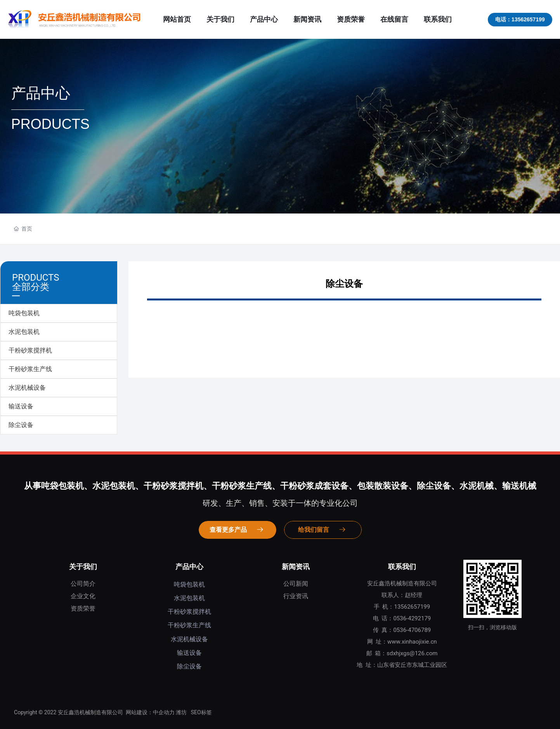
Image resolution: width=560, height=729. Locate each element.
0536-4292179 (412, 618)
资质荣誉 (83, 608)
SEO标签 (201, 712)
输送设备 (21, 406)
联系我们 (402, 567)
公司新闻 (296, 584)
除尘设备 (21, 425)
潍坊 (181, 712)
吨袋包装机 (24, 313)
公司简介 (83, 584)
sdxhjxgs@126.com (412, 653)
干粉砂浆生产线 (30, 369)
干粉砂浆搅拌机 (30, 350)
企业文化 (83, 596)
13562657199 (412, 607)
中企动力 (164, 712)
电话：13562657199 (520, 19)
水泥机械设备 (27, 388)
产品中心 (189, 567)
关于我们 (83, 567)
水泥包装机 (24, 332)
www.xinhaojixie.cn (412, 642)
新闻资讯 (296, 567)
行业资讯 (296, 596)
